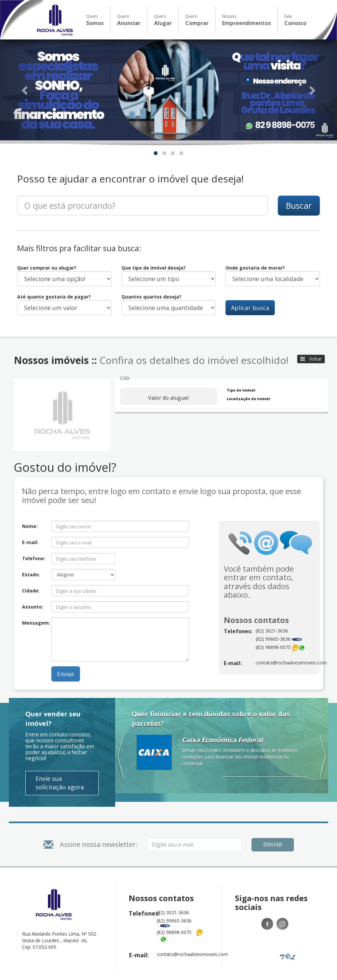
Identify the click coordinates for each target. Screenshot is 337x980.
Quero (129, 20)
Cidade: (31, 591)
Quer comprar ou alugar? (47, 268)
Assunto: (33, 607)
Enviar (66, 674)
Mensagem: (34, 623)
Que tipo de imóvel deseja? (154, 268)
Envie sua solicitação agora (60, 783)
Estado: (31, 574)
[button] (25, 90)
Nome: (30, 526)
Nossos (246, 20)
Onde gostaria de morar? (255, 268)
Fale (295, 20)
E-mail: (30, 542)
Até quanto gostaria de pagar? (54, 297)
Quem (95, 20)
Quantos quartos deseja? (151, 297)
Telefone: (34, 558)
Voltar (311, 359)
